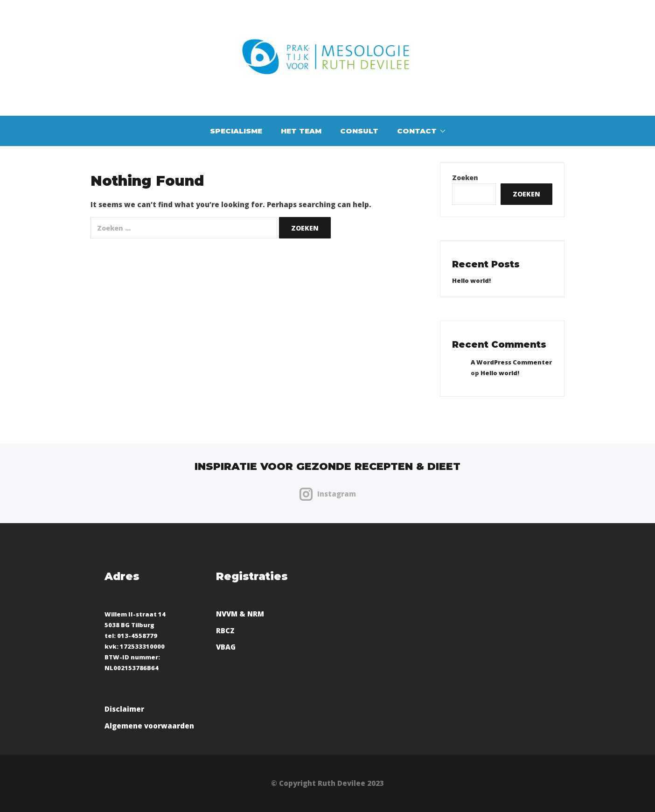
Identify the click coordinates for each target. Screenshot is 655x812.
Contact (417, 131)
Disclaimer (124, 709)
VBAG (226, 647)
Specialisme (236, 131)
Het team (301, 131)
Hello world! (471, 280)
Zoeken (465, 178)
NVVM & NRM (240, 614)
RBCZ (225, 630)
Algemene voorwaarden (149, 726)
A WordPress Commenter (511, 362)
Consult (359, 131)
